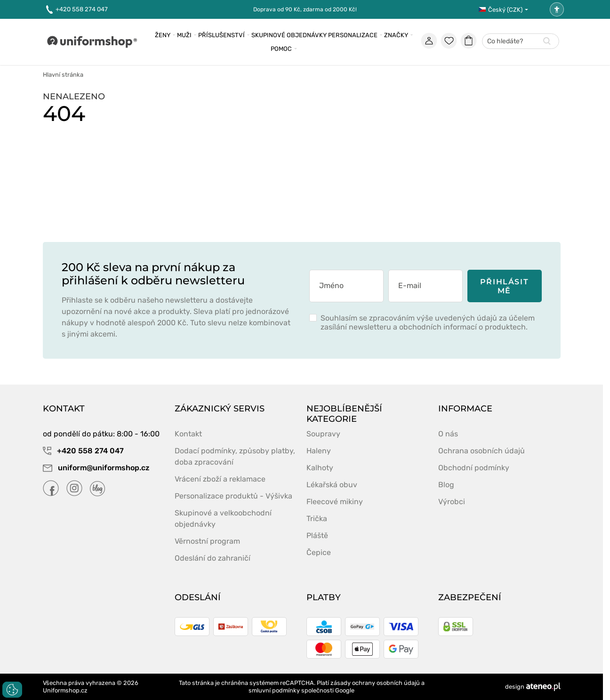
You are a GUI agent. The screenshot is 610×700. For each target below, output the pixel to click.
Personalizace (353, 35)
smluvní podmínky (274, 690)
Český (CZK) (501, 10)
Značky (396, 35)
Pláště (317, 535)
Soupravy (323, 434)
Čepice (319, 552)
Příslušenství (221, 35)
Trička (317, 519)
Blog (446, 485)
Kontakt (188, 434)
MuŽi (184, 35)
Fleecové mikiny (335, 502)
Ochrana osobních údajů (482, 451)
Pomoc (281, 49)
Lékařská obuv (332, 485)
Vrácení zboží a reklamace (220, 479)
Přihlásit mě (504, 286)
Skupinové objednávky (289, 35)
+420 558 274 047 (77, 10)
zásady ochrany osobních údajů (375, 683)
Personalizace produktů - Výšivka (233, 496)
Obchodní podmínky (474, 468)
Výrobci (452, 502)
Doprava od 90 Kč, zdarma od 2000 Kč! (305, 9)
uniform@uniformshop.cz (96, 468)
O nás (448, 434)
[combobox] (521, 42)
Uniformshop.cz (65, 690)
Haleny (319, 451)
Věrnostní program (207, 541)
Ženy (163, 35)
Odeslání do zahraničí (213, 558)
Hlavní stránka (63, 75)
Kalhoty (320, 468)
